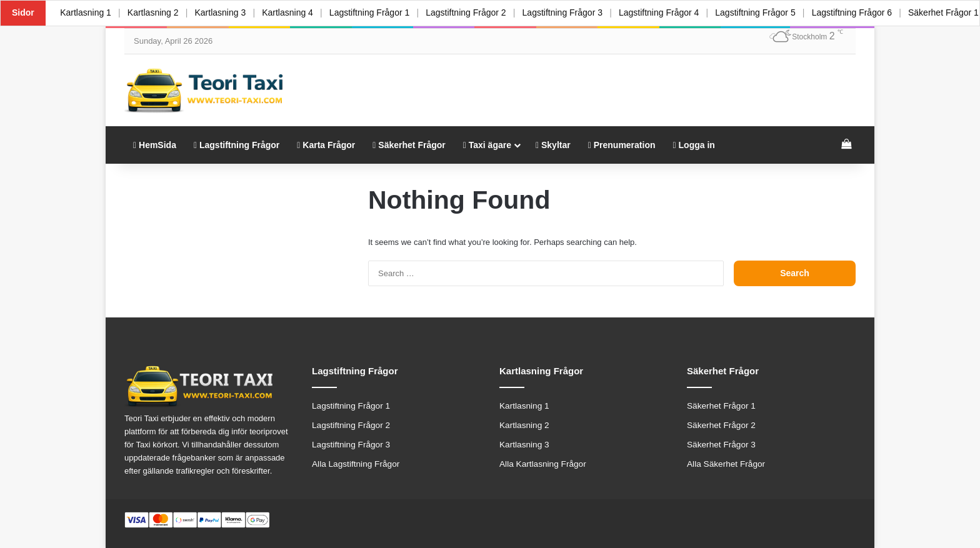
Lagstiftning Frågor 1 (374, 12)
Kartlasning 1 (86, 12)
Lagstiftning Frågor (237, 145)
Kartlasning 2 (154, 12)
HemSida (155, 145)
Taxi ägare (487, 145)
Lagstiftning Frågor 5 (764, 12)
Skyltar (553, 145)
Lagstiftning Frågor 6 (861, 12)
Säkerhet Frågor (409, 145)
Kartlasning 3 (223, 12)
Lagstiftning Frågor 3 (569, 12)
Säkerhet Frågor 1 (721, 406)
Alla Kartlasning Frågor (543, 464)
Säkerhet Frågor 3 (721, 445)
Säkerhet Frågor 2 (721, 425)
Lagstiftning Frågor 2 (471, 12)
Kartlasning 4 (291, 12)
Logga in (694, 145)
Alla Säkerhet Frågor (726, 464)
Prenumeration (622, 145)
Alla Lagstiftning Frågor (356, 464)
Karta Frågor (326, 145)
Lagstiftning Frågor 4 (666, 12)
